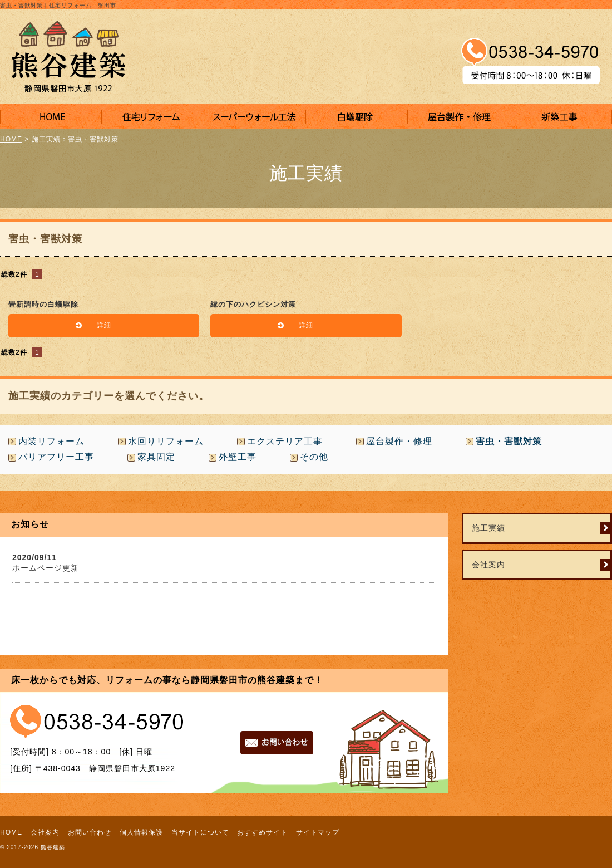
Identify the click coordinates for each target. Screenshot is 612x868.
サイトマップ (318, 832)
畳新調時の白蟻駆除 (43, 304)
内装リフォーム (51, 441)
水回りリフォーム (166, 441)
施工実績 (488, 528)
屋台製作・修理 (399, 441)
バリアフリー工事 (56, 457)
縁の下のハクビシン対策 (253, 304)
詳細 (104, 325)
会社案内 (488, 565)
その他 (314, 457)
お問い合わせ (90, 832)
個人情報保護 (141, 832)
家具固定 (156, 457)
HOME (11, 139)
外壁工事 (238, 457)
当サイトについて (200, 832)
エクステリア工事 (285, 441)
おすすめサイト (262, 832)
